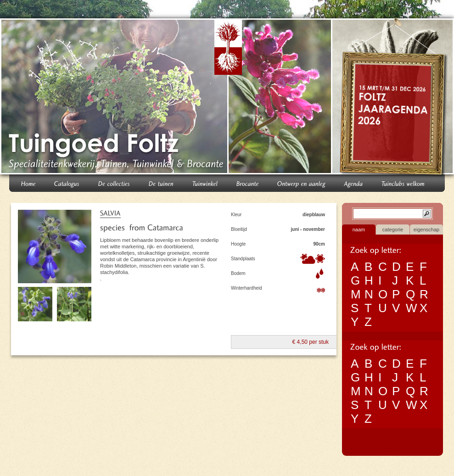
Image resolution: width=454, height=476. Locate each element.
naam (359, 230)
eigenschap (426, 230)
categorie (393, 230)
